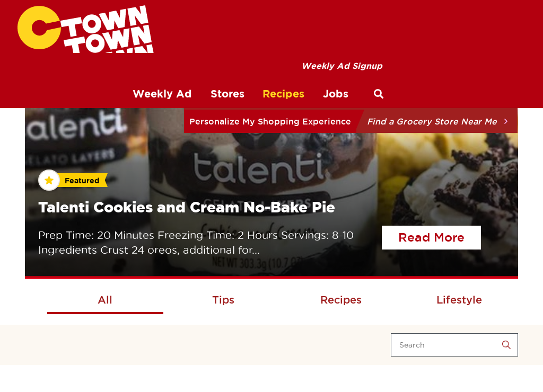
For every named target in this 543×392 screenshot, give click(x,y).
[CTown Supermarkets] (86, 29)
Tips (223, 300)
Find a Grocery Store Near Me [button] (432, 121)
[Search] (454, 345)
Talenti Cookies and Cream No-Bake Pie (187, 207)
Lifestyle (459, 300)
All (105, 300)
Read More (440, 236)
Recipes (341, 300)
